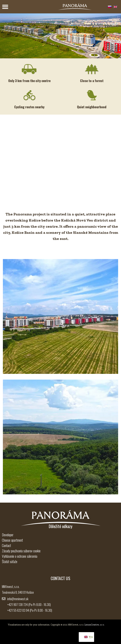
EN (87, 637)
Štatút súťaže (10, 562)
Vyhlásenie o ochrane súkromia (20, 556)
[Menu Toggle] (5, 7)
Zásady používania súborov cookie (21, 551)
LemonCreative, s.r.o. (94, 625)
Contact (6, 545)
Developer (8, 535)
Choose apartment (12, 540)
